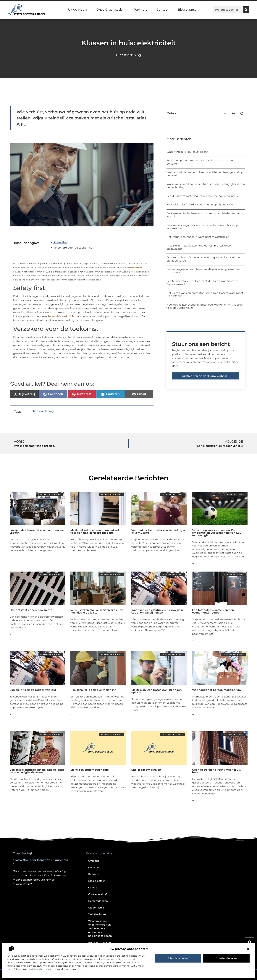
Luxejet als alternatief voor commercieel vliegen (37, 531)
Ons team (94, 867)
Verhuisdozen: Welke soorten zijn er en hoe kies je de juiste (97, 611)
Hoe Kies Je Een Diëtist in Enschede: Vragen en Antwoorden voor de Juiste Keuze (205, 306)
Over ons (94, 861)
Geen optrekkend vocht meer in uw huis (217, 771)
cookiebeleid (34, 969)
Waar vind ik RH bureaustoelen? (187, 152)
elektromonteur (133, 268)
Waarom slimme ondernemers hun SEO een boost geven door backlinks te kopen (100, 928)
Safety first (60, 242)
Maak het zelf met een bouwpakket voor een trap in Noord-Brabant (95, 531)
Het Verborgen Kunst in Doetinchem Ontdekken (198, 237)
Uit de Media (78, 10)
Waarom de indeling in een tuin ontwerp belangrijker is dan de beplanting (206, 186)
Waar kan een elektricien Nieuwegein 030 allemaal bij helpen (157, 611)
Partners (140, 10)
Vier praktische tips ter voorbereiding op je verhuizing (159, 531)
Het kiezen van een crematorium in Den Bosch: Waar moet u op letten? (205, 295)
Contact (163, 10)
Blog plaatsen (188, 10)
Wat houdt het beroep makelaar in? (217, 690)
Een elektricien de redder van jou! (33, 690)
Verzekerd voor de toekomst (73, 248)
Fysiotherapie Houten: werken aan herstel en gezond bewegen (201, 162)
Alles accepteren (178, 958)
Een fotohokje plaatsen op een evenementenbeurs (213, 611)
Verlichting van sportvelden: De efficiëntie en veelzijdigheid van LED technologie (217, 533)
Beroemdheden (98, 901)
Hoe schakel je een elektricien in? (93, 690)
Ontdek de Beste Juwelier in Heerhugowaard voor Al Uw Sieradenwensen (203, 259)
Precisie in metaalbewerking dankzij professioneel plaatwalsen (199, 247)
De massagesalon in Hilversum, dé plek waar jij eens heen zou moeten (204, 271)
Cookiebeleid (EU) (99, 894)
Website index (97, 914)
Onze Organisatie (110, 10)
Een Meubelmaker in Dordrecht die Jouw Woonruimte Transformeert (202, 283)
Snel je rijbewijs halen (146, 770)
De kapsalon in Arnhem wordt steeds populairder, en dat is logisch (205, 215)
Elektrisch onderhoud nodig (90, 770)
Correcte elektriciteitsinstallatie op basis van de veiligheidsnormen (37, 771)
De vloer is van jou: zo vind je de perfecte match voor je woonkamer (202, 227)
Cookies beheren (226, 958)
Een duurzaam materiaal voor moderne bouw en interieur (204, 196)
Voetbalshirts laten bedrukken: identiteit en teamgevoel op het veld (205, 174)
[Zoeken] (246, 10)
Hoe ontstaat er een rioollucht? (31, 610)
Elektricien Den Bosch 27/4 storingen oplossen (157, 691)
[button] (248, 949)
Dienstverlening (128, 55)
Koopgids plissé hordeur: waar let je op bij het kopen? (201, 205)
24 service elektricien (62, 316)
